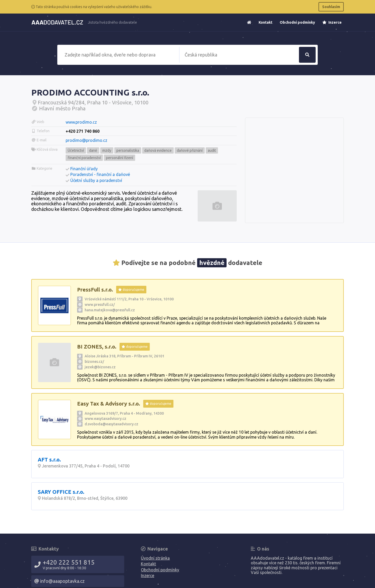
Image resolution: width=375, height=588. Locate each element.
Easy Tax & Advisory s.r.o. (109, 404)
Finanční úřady (84, 169)
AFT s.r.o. (49, 460)
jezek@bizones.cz (100, 367)
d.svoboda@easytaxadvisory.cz (111, 424)
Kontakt (265, 22)
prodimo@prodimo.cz (86, 140)
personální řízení (120, 158)
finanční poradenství (84, 158)
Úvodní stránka (155, 558)
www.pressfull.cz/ (100, 305)
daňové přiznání (190, 150)
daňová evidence (158, 150)
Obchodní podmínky (297, 22)
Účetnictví (76, 150)
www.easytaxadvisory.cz (105, 419)
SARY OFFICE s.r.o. (61, 492)
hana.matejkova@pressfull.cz (110, 310)
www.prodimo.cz (81, 122)
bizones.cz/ (94, 362)
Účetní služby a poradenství (96, 180)
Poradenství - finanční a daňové (100, 174)
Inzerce (332, 22)
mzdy (107, 150)
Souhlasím (331, 7)
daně (93, 150)
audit (212, 150)
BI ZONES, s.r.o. (97, 347)
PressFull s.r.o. (95, 290)
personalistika (128, 150)
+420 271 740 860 (83, 131)
